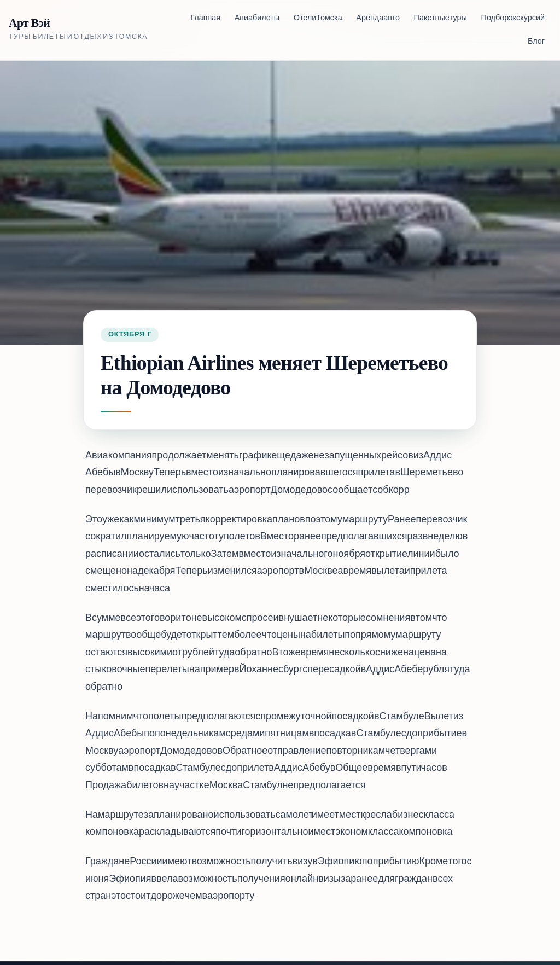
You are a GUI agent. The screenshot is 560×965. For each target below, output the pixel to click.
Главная (205, 18)
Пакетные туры (441, 18)
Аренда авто (378, 18)
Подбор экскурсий (513, 18)
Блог (536, 42)
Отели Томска (318, 18)
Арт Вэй (29, 23)
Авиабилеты (257, 18)
